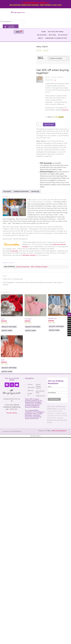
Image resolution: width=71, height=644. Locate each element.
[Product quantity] (39, 124)
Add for (54, 117)
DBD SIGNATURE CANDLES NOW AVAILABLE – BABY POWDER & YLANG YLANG (36, 5)
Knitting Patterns (56, 32)
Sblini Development (59, 431)
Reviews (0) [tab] (35, 191)
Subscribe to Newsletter (56, 38)
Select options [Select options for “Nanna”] (9, 327)
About (41, 38)
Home (44, 32)
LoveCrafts (14, 251)
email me (65, 110)
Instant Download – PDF (25, 267)
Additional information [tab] (21, 191)
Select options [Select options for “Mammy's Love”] (56, 326)
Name (49, 387)
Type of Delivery (41, 58)
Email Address (52, 393)
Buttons (52, 35)
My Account (63, 35)
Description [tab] (7, 191)
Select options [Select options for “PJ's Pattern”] (33, 327)
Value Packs (42, 35)
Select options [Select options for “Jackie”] (9, 368)
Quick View (7, 331)
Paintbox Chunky (29, 255)
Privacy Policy (12, 413)
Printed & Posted (41, 267)
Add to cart (49, 124)
